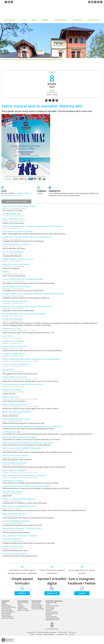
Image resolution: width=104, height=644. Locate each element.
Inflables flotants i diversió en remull (18, 259)
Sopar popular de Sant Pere (14, 514)
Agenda (50, 60)
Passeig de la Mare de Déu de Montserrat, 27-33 (17, 194)
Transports (21, 606)
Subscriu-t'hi (52, 593)
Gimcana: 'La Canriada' (12, 390)
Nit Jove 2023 (8, 370)
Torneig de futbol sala (12, 214)
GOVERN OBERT (60, 20)
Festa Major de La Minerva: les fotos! (18, 231)
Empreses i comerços (24, 610)
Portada (5, 60)
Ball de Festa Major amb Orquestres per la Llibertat (24, 314)
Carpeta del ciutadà (51, 603)
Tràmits (48, 604)
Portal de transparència (8, 612)
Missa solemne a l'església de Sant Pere (19, 506)
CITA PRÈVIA (77, 20)
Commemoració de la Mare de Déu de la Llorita (22, 384)
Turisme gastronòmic (37, 606)
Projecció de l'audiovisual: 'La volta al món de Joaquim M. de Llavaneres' (33, 226)
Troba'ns (82, 593)
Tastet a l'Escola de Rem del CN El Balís (19, 206)
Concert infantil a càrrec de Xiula (16, 286)
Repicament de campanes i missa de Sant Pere (22, 528)
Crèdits (32, 634)
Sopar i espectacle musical (14, 219)
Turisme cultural (36, 603)
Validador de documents (52, 620)
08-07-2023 (59, 60)
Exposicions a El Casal (12, 328)
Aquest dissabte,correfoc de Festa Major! (19, 437)
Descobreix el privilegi (38, 609)
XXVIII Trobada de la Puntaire (15, 463)
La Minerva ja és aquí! (12, 432)
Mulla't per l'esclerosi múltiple (15, 455)
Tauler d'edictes (50, 609)
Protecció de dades (49, 634)
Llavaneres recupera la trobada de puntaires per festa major (28, 443)
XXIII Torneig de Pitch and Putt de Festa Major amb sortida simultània (31, 359)
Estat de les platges (37, 607)
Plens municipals (6, 613)
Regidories (4, 604)
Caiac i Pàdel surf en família (14, 470)
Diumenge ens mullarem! (13, 481)
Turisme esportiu (36, 604)
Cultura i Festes (40, 60)
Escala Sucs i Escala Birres (13, 341)
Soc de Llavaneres (23, 601)
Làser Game (7, 336)
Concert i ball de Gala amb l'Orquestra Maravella (23, 279)
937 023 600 (63, 632)
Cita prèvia (49, 610)
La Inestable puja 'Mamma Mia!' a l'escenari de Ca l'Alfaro (26, 486)
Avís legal (39, 634)
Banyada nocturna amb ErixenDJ (16, 264)
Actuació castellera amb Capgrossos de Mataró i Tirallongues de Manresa (33, 294)
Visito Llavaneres (37, 601)
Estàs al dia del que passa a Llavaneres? (52, 572)
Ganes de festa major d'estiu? (15, 554)
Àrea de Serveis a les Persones (21, 60)
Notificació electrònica (52, 613)
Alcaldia (4, 603)
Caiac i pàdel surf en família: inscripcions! (20, 536)
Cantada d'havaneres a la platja (16, 244)
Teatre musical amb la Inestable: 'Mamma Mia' (22, 448)
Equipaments (21, 607)
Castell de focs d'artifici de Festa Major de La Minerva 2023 (27, 237)
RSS (67, 634)
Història (20, 604)
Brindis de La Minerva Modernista (17, 412)
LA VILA (24, 20)
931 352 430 (72, 632)
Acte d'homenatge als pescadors (16, 521)
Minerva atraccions (10, 397)
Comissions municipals (8, 618)
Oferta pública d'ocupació (53, 618)
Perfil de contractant (51, 617)
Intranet (72, 634)
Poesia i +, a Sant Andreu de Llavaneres (19, 499)
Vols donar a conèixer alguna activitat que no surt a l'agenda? (22, 572)
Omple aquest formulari (22, 581)
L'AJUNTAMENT (10, 20)
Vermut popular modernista (14, 346)
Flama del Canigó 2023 (12, 539)
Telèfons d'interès (22, 609)
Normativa (49, 615)
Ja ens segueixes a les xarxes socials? (82, 572)
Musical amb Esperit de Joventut (16, 419)
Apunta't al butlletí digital (52, 581)
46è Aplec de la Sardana (12, 492)
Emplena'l (22, 593)
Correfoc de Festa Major (12, 319)
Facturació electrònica (52, 612)
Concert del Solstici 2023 (13, 546)
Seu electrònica (50, 607)
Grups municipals (6, 609)
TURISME (45, 20)
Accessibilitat (60, 634)
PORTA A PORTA (94, 20)
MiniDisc (6, 272)
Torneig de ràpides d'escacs (14, 354)
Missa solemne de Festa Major (15, 301)
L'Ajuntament (5, 601)
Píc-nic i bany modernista (13, 252)
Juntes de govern (6, 615)
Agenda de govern (7, 606)
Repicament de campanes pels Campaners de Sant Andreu (27, 306)
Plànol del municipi (23, 603)
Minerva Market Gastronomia (15, 377)
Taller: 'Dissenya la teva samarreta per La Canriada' (24, 475)
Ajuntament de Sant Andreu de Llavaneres (17, 11)
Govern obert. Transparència (54, 601)
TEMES (34, 20)
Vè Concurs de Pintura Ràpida (15, 364)
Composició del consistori (9, 607)
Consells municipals (7, 617)
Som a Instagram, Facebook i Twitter (82, 581)
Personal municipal (7, 610)
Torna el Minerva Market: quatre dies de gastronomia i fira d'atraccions (32, 426)
